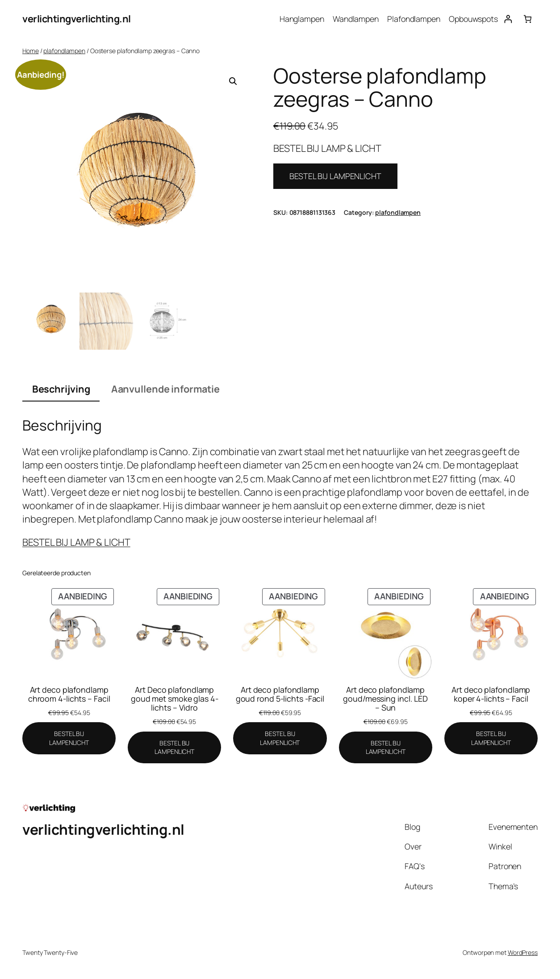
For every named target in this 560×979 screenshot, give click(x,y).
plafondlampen (64, 51)
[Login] (508, 19)
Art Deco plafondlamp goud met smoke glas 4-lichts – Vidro (175, 699)
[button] (233, 81)
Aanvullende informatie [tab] (165, 389)
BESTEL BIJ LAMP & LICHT (76, 542)
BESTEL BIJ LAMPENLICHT (335, 176)
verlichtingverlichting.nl (77, 19)
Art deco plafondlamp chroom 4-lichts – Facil (69, 694)
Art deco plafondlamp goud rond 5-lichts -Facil (280, 694)
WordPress (523, 952)
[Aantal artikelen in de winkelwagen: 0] (528, 19)
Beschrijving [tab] (61, 389)
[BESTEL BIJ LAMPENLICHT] (69, 738)
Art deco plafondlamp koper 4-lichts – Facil (491, 694)
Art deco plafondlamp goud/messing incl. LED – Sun (385, 699)
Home (31, 51)
